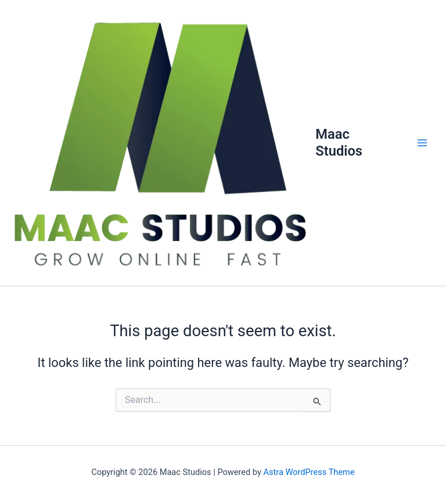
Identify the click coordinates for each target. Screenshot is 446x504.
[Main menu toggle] (422, 143)
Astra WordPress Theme (309, 472)
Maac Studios (339, 142)
